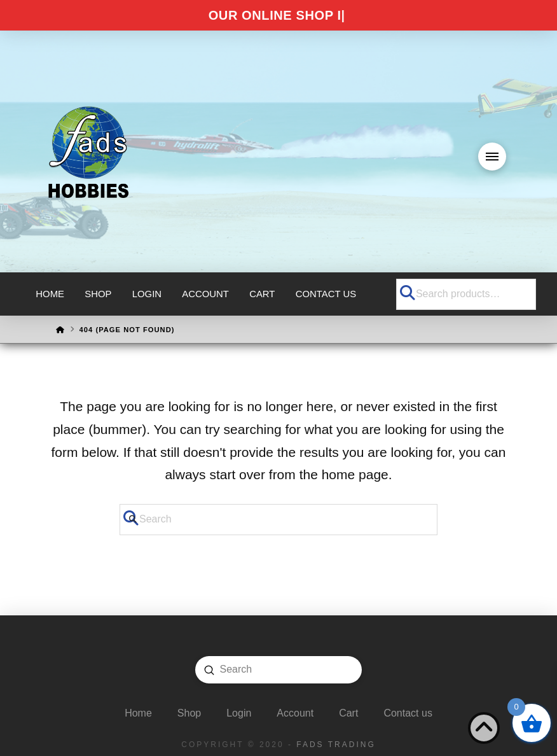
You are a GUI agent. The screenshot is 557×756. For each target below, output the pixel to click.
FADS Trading (336, 745)
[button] (492, 157)
